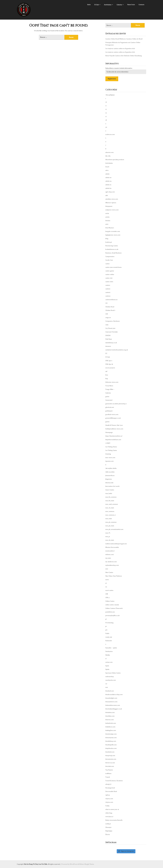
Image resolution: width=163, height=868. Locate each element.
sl (106, 659)
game (107, 397)
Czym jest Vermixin (112, 332)
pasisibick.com (110, 612)
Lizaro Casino (110, 490)
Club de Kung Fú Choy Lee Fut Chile (35, 864)
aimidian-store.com (112, 199)
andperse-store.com (112, 210)
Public (107, 633)
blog (107, 239)
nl (106, 583)
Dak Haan (109, 339)
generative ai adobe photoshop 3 (116, 404)
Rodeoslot (109, 641)
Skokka (108, 655)
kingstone (109, 479)
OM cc (108, 598)
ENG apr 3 (109, 361)
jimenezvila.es (110, 476)
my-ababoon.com (111, 562)
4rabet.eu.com (110, 134)
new (107, 569)
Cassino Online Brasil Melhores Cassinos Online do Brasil (124, 39)
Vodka (107, 806)
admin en (108, 178)
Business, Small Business (113, 253)
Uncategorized (110, 788)
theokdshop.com (111, 741)
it (106, 465)
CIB (107, 314)
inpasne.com (109, 461)
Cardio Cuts (109, 260)
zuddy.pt (108, 824)
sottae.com (109, 662)
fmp (107, 379)
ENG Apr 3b (109, 364)
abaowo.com (109, 152)
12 (106, 109)
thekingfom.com (111, 730)
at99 (107, 224)
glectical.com (110, 407)
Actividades (108, 5)
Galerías (119, 5)
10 (106, 102)
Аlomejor (108, 827)
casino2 (108, 289)
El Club (97, 5)
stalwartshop (110, 677)
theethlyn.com (110, 716)
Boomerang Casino (112, 246)
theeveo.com (110, 720)
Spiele (107, 669)
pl (106, 619)
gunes (107, 422)
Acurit (107, 167)
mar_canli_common (112, 504)
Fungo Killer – (110, 389)
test (107, 687)
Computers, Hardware (113, 321)
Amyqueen (109, 206)
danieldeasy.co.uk (111, 343)
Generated (109, 400)
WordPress (74, 864)
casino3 (108, 292)
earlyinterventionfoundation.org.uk (117, 350)
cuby (107, 325)
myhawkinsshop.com (112, 565)
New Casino (109, 572)
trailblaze (108, 773)
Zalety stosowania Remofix (114, 820)
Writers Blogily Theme (87, 864)
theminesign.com (111, 734)
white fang (109, 813)
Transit (108, 777)
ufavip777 (108, 784)
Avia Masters (110, 228)
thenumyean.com (111, 738)
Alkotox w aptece (111, 203)
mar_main (109, 519)
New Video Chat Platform (114, 576)
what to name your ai (112, 809)
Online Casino (110, 601)
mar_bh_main (110, 501)
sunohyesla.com (111, 680)
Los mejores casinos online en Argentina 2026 (120, 49)
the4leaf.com (110, 691)
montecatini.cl (110, 551)
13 (106, 113)
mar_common (110, 511)
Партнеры (109, 831)
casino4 (108, 296)
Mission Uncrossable (112, 547)
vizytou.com (109, 799)
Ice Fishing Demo (111, 447)
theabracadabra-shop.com (114, 695)
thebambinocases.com (113, 705)
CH (106, 303)
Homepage (109, 432)
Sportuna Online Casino (113, 673)
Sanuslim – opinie (111, 648)
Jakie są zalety (110, 472)
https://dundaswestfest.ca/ (114, 436)
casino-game (110, 271)
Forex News (109, 386)
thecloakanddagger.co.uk (114, 709)
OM (107, 594)
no (106, 587)
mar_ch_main (110, 508)
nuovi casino (109, 590)
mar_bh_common (111, 497)
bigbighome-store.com (113, 235)
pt (106, 626)
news (107, 580)
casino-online (110, 274)
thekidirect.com (110, 727)
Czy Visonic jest (110, 328)
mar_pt (108, 537)
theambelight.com (111, 698)
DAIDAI (108, 336)
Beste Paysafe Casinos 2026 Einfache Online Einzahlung (124, 56)
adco (107, 170)
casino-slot (109, 278)
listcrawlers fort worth (112, 486)
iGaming (108, 454)
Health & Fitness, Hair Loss (114, 425)
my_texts (108, 558)
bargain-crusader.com (113, 231)
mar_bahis (109, 493)
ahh (107, 195)
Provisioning (109, 623)
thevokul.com (110, 766)
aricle (107, 213)
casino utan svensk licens (113, 267)
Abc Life (108, 156)
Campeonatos (110, 257)
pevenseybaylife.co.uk (112, 616)
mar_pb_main (110, 526)
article (107, 217)
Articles (108, 221)
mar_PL (108, 533)
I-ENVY (108, 443)
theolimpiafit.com (111, 745)
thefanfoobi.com (111, 723)
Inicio (89, 5)
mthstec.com (110, 555)
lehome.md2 (109, 483)
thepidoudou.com (111, 748)
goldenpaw (109, 411)
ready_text (109, 637)
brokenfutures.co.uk (112, 249)
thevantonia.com (111, 759)
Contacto (141, 5)
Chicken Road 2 (110, 310)
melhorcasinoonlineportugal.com (116, 544)
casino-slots (109, 282)
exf (106, 371)
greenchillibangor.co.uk (113, 418)
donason (108, 346)
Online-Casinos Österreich (114, 608)
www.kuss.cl (109, 817)
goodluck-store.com (112, 414)
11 (106, 106)
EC (106, 353)
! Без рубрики (110, 95)
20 (106, 127)
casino (107, 264)
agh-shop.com (110, 192)
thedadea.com (110, 712)
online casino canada (112, 605)
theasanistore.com (111, 702)
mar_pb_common (111, 522)
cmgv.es (108, 318)
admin (107, 174)
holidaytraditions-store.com (114, 429)
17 (106, 117)
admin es (108, 185)
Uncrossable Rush (111, 791)
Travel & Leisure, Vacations (114, 781)
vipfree (108, 795)
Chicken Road (110, 307)
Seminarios (109, 651)
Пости (108, 835)
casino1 (108, 285)
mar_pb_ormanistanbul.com (114, 529)
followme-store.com (112, 382)
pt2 (106, 630)
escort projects (110, 368)
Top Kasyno (109, 770)
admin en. (109, 181)
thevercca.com (110, 763)
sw (106, 684)
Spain (107, 666)
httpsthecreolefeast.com (113, 440)
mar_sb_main (110, 540)
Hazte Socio (131, 5)
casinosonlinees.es (111, 300)
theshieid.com (110, 752)
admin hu (108, 188)
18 (106, 120)
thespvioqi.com (110, 756)
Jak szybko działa (111, 468)
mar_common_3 (110, 515)
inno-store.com (110, 458)
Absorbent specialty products (115, 160)
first (107, 375)
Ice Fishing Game (111, 450)
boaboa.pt (109, 242)
